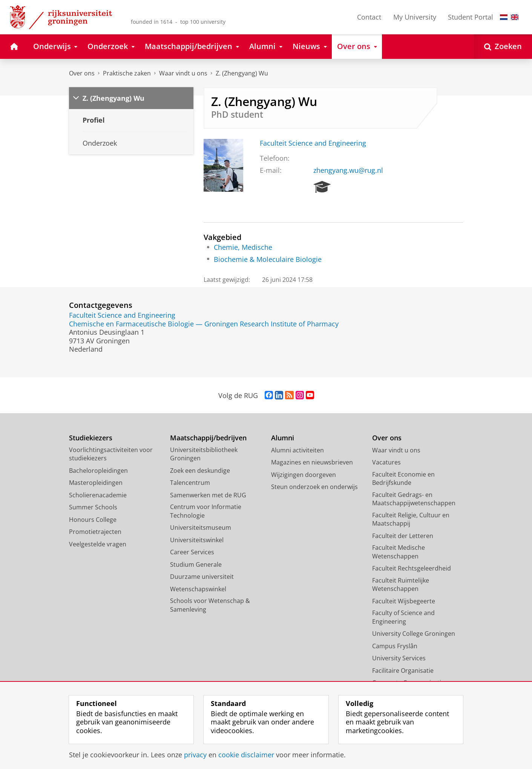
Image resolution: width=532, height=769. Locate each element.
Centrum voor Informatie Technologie (206, 511)
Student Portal (471, 17)
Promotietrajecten (95, 532)
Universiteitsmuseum (201, 528)
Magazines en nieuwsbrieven (312, 462)
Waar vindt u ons (183, 73)
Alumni (283, 438)
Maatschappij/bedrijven (208, 438)
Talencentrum (190, 483)
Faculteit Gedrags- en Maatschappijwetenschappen (414, 499)
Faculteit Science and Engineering (313, 143)
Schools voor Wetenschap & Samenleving (210, 605)
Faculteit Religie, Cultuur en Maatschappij (411, 519)
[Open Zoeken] (503, 47)
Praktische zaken (127, 73)
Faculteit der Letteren (403, 536)
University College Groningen (414, 634)
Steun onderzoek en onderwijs (314, 487)
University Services (399, 658)
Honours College (93, 520)
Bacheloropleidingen (98, 471)
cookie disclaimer (246, 755)
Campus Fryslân (395, 646)
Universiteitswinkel (197, 540)
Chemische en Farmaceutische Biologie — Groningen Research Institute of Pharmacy (204, 324)
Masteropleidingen (96, 483)
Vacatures (386, 462)
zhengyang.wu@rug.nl (348, 170)
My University (415, 17)
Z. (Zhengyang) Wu (242, 73)
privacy (195, 755)
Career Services (192, 552)
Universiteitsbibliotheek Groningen (204, 454)
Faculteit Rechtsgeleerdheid (412, 568)
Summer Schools (93, 507)
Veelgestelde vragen (98, 544)
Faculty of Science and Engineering (403, 617)
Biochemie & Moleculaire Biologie (268, 259)
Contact (369, 17)
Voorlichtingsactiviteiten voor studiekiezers (111, 454)
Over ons (82, 73)
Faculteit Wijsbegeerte (404, 601)
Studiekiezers (91, 438)
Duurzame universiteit (202, 577)
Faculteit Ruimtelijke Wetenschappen (401, 585)
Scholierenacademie (98, 495)
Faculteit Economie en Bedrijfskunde (403, 479)
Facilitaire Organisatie (403, 671)
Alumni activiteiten (297, 450)
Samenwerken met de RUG (208, 495)
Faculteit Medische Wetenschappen (399, 552)
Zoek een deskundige (200, 471)
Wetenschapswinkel (198, 589)
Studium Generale (196, 564)
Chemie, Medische (243, 247)
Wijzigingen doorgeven (304, 475)
